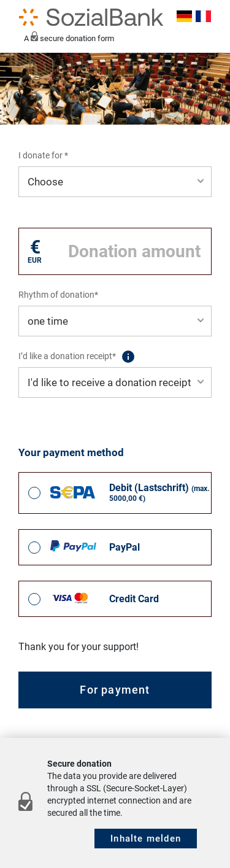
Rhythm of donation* (58, 295)
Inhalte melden (146, 839)
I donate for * (43, 155)
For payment (115, 690)
